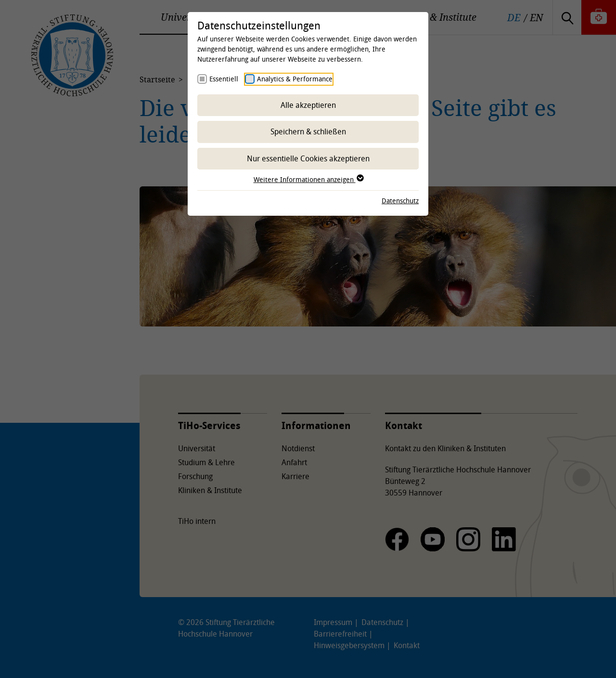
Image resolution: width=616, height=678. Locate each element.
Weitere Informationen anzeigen (308, 179)
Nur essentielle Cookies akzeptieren (308, 158)
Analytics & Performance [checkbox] (295, 79)
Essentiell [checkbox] (224, 79)
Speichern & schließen (308, 131)
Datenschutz (400, 201)
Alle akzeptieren (308, 105)
